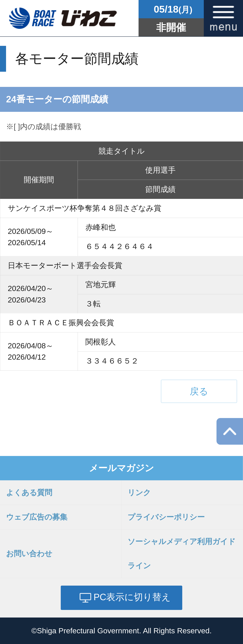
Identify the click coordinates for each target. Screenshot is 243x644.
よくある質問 (29, 493)
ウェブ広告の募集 (37, 517)
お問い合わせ (29, 554)
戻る (199, 391)
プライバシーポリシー (166, 517)
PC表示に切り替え (132, 597)
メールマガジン (121, 468)
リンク (139, 493)
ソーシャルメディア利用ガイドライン (182, 554)
